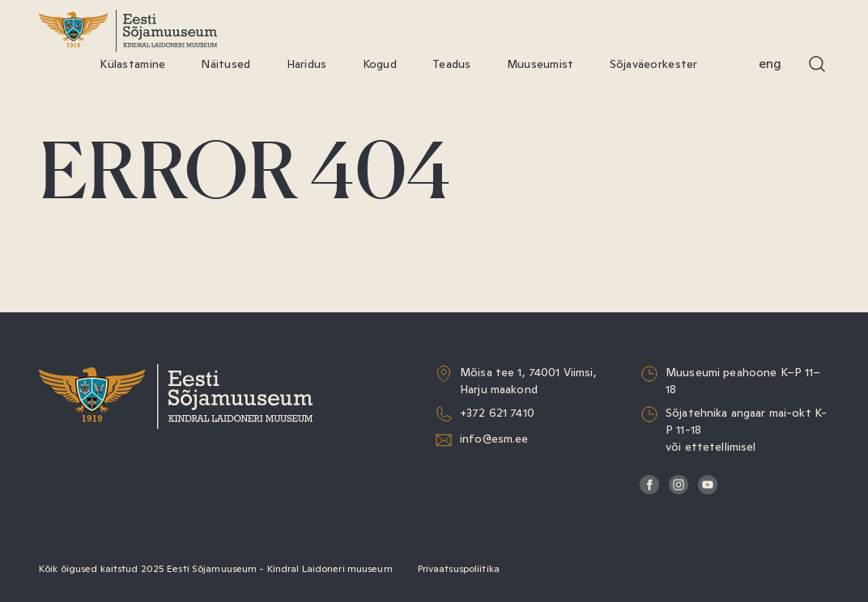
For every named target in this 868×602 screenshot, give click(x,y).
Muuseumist (540, 64)
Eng (770, 64)
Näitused (226, 64)
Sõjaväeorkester (654, 64)
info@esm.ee (494, 439)
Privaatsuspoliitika (459, 569)
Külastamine (132, 64)
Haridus (307, 64)
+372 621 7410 (497, 413)
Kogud (380, 64)
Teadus (452, 64)
